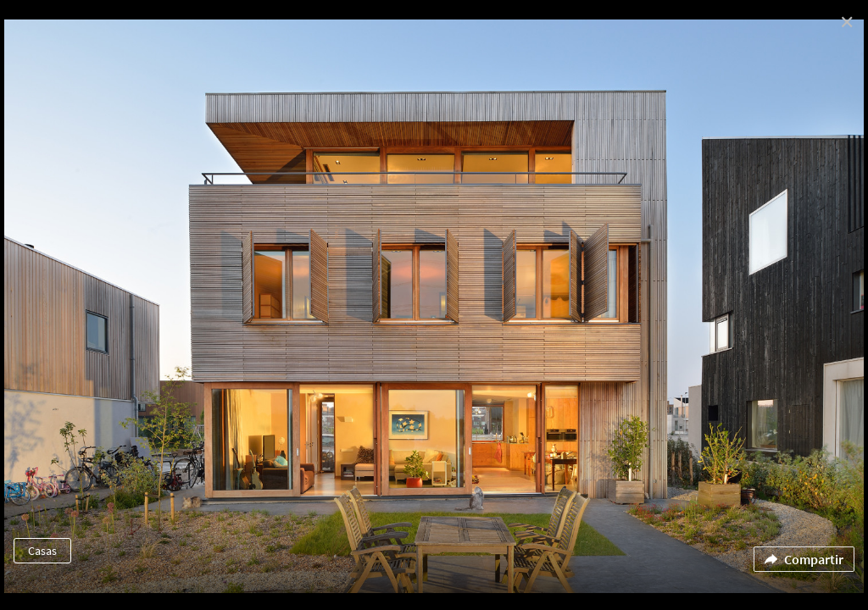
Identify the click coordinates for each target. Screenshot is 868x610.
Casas (42, 551)
